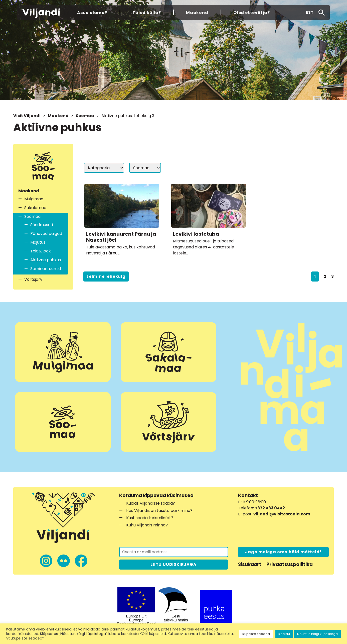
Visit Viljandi (27, 116)
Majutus (38, 242)
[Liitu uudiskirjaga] (174, 552)
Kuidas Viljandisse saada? (151, 503)
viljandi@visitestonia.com (282, 514)
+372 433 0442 (270, 508)
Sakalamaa (35, 208)
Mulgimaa (34, 199)
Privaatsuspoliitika (290, 564)
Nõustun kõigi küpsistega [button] (317, 634)
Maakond (58, 116)
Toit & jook (41, 251)
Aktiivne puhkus (46, 260)
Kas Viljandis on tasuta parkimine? (159, 511)
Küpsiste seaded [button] (256, 634)
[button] (310, 13)
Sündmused (42, 225)
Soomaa (85, 116)
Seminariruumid (46, 269)
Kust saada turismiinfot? (150, 518)
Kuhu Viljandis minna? (147, 525)
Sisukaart (250, 564)
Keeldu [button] (284, 634)
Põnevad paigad (46, 234)
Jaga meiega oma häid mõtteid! (283, 552)
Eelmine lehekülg (106, 276)
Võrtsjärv (33, 279)
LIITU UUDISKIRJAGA (173, 564)
